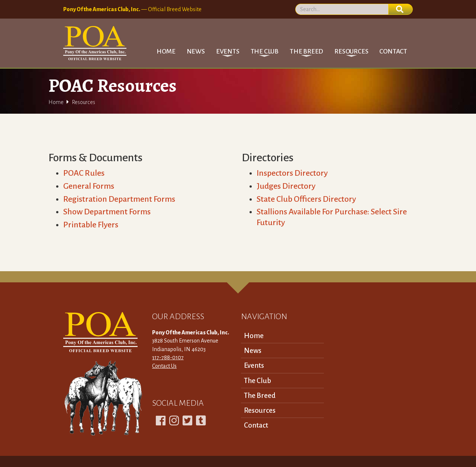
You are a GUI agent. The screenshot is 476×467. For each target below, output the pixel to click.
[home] (95, 43)
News (196, 51)
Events (254, 365)
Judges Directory (286, 186)
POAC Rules (84, 173)
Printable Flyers (91, 225)
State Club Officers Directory (306, 199)
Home (166, 51)
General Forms (89, 186)
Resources (260, 410)
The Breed (260, 395)
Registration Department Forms (119, 199)
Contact (393, 51)
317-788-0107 (168, 357)
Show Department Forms (107, 212)
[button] (228, 51)
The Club (258, 381)
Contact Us (164, 366)
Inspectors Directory (292, 173)
